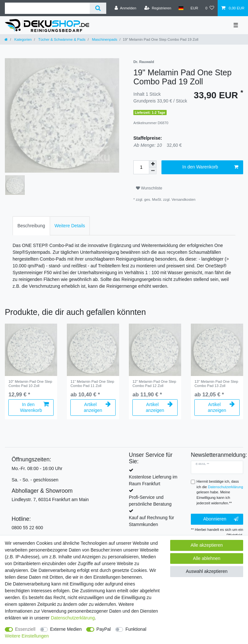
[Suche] (98, 8)
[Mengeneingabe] (141, 167)
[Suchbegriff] (47, 8)
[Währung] (194, 8)
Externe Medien (66, 629)
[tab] (31, 226)
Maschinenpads (104, 39)
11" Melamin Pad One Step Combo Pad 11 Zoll (92, 383)
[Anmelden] (125, 8)
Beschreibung (31, 226)
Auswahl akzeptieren (207, 571)
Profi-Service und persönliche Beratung (150, 501)
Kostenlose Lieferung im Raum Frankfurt (153, 480)
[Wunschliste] (210, 8)
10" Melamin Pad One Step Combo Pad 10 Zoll (30, 383)
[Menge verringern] (153, 171)
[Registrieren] (158, 8)
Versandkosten (183, 199)
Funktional (136, 629)
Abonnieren (221, 519)
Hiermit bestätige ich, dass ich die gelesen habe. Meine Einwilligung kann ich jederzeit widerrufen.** (220, 492)
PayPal (104, 629)
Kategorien (22, 39)
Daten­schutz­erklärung (73, 618)
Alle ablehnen (207, 558)
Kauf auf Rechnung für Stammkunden (151, 521)
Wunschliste (149, 188)
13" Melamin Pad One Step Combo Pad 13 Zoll (216, 383)
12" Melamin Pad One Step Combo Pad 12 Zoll (154, 383)
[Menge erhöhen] (153, 164)
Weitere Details (70, 226)
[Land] (181, 8)
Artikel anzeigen (97, 407)
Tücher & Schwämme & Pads (61, 39)
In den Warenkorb (210, 167)
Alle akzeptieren (207, 545)
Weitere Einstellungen (27, 636)
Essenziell (25, 629)
